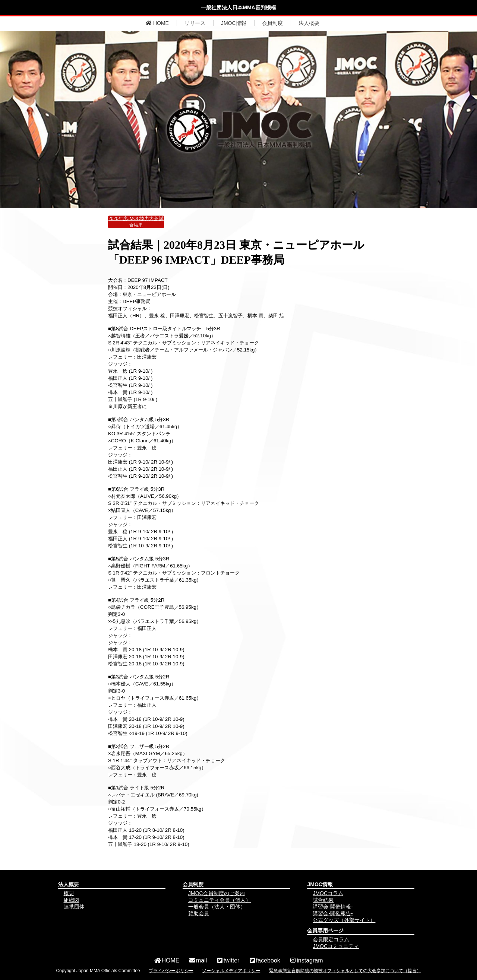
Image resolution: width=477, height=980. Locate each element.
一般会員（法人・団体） (217, 907)
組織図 (72, 900)
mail (198, 960)
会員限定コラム (331, 939)
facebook (264, 960)
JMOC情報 (234, 23)
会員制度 (272, 23)
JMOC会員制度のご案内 (217, 893)
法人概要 (309, 23)
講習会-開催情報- (333, 907)
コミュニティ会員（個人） (219, 900)
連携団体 (74, 907)
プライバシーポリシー (171, 971)
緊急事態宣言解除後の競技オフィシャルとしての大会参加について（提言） (345, 971)
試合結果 (323, 900)
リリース (195, 23)
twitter (228, 960)
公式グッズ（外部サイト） (344, 920)
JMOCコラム (328, 893)
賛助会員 (199, 913)
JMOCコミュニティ (336, 946)
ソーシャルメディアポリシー (231, 971)
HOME (157, 23)
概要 (69, 893)
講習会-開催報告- (333, 913)
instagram (306, 960)
